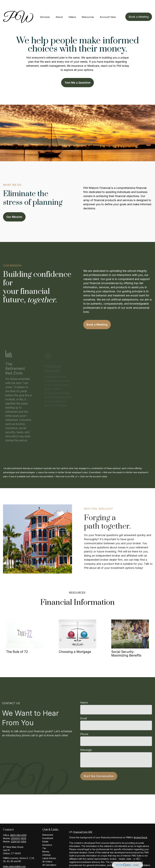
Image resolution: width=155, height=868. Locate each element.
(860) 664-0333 (18, 826)
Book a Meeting (97, 315)
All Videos (47, 852)
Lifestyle (47, 846)
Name (84, 700)
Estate (45, 832)
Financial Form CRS (83, 823)
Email (84, 716)
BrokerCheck (141, 828)
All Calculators (49, 856)
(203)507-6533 (19, 829)
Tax (44, 839)
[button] (45, 8)
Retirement (48, 826)
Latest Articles (49, 849)
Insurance (47, 836)
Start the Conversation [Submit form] (99, 773)
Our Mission (14, 208)
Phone (84, 731)
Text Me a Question (77, 73)
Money (46, 842)
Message (86, 747)
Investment (48, 829)
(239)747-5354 (19, 832)
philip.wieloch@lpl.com (14, 857)
